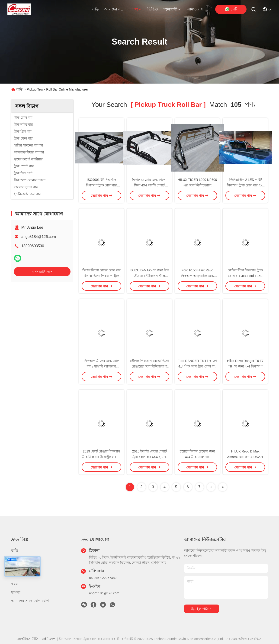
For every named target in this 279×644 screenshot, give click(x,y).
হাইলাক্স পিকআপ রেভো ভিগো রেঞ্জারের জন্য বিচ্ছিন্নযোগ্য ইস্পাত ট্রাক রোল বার (149, 366)
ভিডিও (153, 9)
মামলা (16, 592)
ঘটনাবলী (172, 9)
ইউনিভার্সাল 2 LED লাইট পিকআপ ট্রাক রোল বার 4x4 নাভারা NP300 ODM (245, 185)
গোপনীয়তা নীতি (27, 639)
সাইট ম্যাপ (49, 639)
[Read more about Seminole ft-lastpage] (223, 487)
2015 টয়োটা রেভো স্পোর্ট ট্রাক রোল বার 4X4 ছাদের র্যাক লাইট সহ (149, 457)
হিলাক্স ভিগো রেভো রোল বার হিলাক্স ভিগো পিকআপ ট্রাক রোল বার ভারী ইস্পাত (102, 276)
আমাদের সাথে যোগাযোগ (198, 9)
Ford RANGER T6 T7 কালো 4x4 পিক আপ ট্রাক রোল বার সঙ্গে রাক (197, 366)
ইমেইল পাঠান (201, 609)
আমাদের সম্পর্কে (115, 9)
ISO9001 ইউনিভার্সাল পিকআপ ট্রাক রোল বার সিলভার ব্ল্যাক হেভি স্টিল (102, 185)
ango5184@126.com (39, 237)
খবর (14, 584)
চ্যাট (231, 9)
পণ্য (137, 9)
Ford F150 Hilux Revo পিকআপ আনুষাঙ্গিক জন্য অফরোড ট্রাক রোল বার (197, 276)
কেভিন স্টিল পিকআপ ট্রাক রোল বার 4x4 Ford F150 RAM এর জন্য (245, 276)
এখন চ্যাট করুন (42, 272)
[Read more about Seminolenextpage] (211, 487)
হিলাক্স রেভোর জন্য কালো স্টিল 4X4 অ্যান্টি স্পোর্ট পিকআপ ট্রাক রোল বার (149, 185)
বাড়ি (95, 9)
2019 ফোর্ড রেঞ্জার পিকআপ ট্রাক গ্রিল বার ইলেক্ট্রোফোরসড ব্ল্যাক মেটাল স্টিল (102, 457)
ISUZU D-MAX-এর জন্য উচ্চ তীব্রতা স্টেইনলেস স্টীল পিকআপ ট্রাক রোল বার (149, 276)
